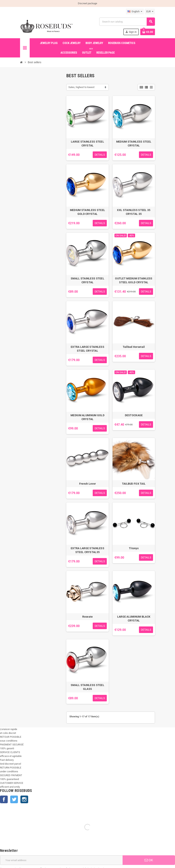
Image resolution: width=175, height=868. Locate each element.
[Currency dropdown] (150, 12)
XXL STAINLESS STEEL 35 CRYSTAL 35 (134, 212)
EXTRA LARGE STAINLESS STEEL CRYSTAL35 (87, 550)
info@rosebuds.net (10, 866)
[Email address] (61, 817)
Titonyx (134, 548)
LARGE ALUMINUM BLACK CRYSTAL (134, 619)
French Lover (87, 484)
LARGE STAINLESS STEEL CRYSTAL (87, 144)
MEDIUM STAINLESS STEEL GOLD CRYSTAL (87, 212)
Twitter (14, 799)
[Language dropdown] (135, 12)
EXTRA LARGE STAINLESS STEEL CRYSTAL (87, 349)
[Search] (127, 22)
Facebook (4, 799)
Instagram (24, 799)
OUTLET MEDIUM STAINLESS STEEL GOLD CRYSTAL (134, 280)
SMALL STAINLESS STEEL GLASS (87, 687)
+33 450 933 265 (30, 866)
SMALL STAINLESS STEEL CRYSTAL (87, 280)
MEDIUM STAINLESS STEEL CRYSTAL (134, 144)
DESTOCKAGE (134, 415)
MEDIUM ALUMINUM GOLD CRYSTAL (87, 417)
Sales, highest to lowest (81, 87)
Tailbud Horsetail (134, 347)
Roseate (88, 617)
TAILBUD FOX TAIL (134, 484)
